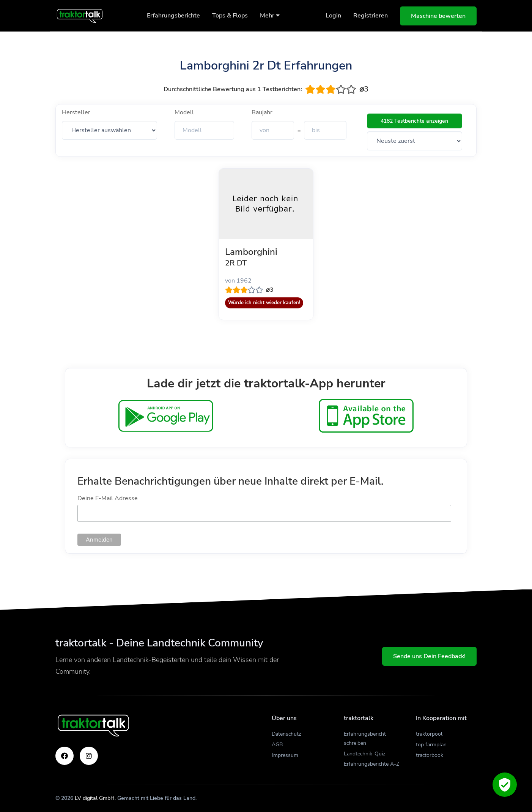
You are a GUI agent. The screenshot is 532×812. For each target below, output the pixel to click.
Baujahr (262, 112)
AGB (277, 745)
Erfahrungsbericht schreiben (365, 739)
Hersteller (76, 112)
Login (333, 16)
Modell (184, 112)
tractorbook (430, 755)
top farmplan (431, 745)
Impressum (285, 755)
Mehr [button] (270, 16)
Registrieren (371, 16)
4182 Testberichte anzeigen (414, 121)
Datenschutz (286, 734)
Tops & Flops (230, 16)
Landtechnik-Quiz (364, 754)
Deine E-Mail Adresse (108, 498)
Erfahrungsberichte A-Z (371, 764)
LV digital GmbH (95, 798)
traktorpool (429, 734)
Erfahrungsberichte (173, 16)
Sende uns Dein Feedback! (429, 656)
